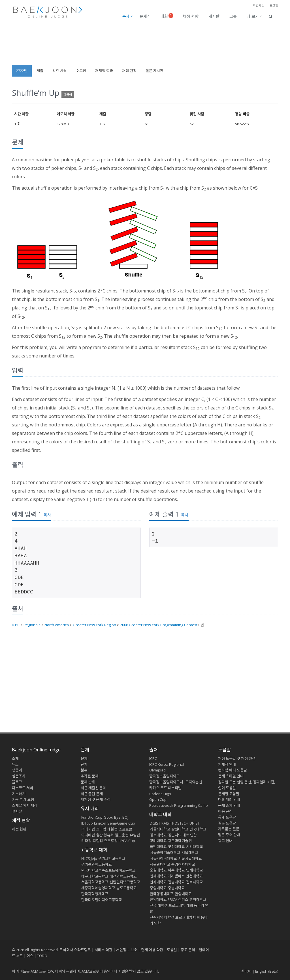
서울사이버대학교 (163, 858)
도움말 (224, 750)
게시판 (214, 16)
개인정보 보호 (127, 950)
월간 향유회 (105, 835)
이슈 (30, 956)
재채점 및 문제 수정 (96, 799)
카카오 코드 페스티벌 (165, 788)
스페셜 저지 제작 (25, 805)
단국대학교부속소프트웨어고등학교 (108, 870)
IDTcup (87, 823)
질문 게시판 (154, 71)
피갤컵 (98, 841)
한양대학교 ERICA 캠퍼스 (169, 899)
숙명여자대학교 (183, 864)
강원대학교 (180, 829)
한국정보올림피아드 (165, 776)
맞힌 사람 (60, 71)
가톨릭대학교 (160, 829)
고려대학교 (158, 841)
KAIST (166, 823)
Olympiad (157, 770)
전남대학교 (176, 882)
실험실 (17, 811)
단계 (84, 764)
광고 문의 (188, 950)
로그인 (274, 5)
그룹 (233, 16)
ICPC (16, 625)
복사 (47, 515)
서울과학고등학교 (95, 882)
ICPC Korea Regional (167, 764)
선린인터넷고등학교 (125, 882)
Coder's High (160, 794)
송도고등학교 (127, 888)
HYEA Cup (127, 841)
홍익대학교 (198, 899)
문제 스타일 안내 (231, 776)
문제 (126, 16)
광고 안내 (225, 841)
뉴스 (15, 764)
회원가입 (259, 5)
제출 (40, 71)
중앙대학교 (158, 888)
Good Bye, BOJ (116, 817)
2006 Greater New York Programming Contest (159, 625)
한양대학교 (183, 894)
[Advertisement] (145, 46)
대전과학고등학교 (123, 876)
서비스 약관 (104, 950)
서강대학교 (195, 847)
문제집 (145, 16)
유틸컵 (135, 835)
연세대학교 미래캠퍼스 (167, 876)
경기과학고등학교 (112, 858)
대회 (167, 16)
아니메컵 (88, 835)
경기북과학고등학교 (97, 864)
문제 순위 (88, 782)
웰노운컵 (122, 835)
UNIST (195, 823)
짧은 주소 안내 (229, 835)
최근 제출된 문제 (93, 788)
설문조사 (19, 776)
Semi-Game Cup (121, 823)
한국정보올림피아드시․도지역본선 (176, 782)
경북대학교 (158, 835)
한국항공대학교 (162, 894)
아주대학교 (176, 870)
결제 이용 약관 (152, 950)
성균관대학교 (160, 864)
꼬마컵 (101, 829)
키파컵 (86, 841)
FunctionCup (92, 817)
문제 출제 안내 (229, 805)
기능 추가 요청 (23, 799)
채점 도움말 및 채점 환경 (237, 758)
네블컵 (112, 829)
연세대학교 (195, 870)
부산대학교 (176, 847)
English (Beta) (267, 971)
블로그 (17, 782)
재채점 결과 (104, 71)
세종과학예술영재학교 (98, 888)
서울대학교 (190, 853)
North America (57, 625)
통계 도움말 (227, 817)
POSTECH (180, 823)
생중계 (17, 770)
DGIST (155, 823)
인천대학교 (194, 876)
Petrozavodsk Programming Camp (179, 805)
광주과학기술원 (180, 841)
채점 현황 (191, 16)
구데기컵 (88, 829)
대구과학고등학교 (95, 876)
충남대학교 (176, 888)
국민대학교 (158, 847)
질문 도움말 (227, 823)
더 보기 (253, 16)
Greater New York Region (94, 625)
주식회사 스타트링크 (75, 950)
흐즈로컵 (111, 841)
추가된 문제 (90, 776)
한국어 (246, 971)
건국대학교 (198, 829)
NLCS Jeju (89, 858)
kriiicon (100, 823)
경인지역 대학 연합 (182, 835)
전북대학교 (195, 882)
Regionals (32, 625)
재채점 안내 (227, 764)
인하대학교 (158, 882)
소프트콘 (125, 829)
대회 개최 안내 (229, 799)
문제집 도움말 (229, 794)
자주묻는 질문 (229, 829)
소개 (15, 758)
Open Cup (158, 799)
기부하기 (19, 794)
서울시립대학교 (190, 858)
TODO (42, 956)
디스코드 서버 (23, 788)
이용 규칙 (225, 811)
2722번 (22, 71)
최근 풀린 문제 (92, 794)
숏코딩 (81, 71)
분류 (84, 770)
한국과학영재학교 (95, 894)
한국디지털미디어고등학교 (102, 900)
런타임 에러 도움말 (233, 770)
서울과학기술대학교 (165, 853)
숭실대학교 (158, 870)
